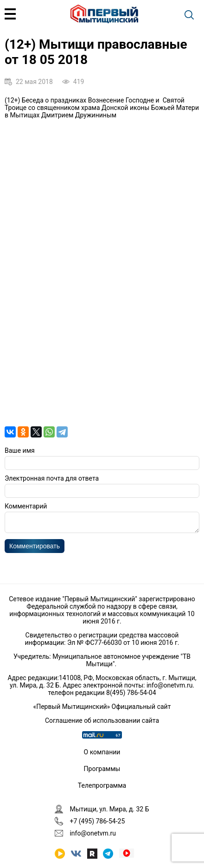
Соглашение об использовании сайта (102, 720)
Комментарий (26, 506)
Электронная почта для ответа (52, 478)
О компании (102, 752)
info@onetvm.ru (170, 685)
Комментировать (35, 549)
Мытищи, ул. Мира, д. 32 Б (109, 809)
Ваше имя (20, 450)
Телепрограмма (102, 785)
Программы (102, 769)
